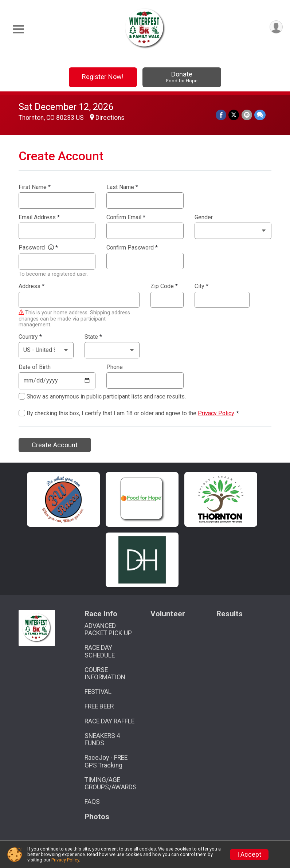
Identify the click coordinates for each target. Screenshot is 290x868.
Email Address (39, 217)
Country (30, 337)
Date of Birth (35, 367)
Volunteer (168, 614)
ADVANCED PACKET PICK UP (108, 629)
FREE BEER (99, 706)
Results (230, 614)
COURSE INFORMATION (105, 673)
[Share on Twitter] (234, 115)
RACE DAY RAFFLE (109, 721)
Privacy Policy (216, 413)
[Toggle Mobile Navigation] (18, 29)
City (201, 286)
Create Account (55, 445)
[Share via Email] (247, 115)
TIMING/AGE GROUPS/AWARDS (111, 783)
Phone (115, 367)
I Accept (249, 855)
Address (32, 286)
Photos (97, 817)
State (93, 337)
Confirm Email (126, 217)
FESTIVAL (98, 692)
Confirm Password (132, 248)
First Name (35, 187)
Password (38, 248)
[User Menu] (276, 27)
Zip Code (164, 286)
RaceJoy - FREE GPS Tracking (106, 761)
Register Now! (103, 77)
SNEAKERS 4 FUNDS (102, 739)
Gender (204, 217)
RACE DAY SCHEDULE (100, 651)
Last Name (122, 187)
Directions (110, 118)
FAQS (92, 802)
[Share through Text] (260, 115)
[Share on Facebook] (221, 115)
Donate (182, 77)
